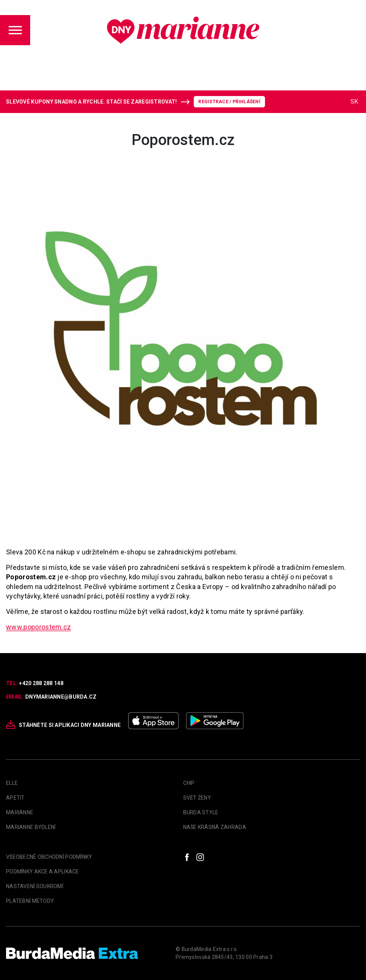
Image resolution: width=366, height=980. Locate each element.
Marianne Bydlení (31, 827)
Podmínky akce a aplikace (43, 872)
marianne (20, 812)
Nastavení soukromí (35, 886)
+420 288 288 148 (41, 683)
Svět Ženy (197, 798)
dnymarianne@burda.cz (61, 697)
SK (354, 102)
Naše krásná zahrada (215, 827)
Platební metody (30, 901)
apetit (15, 798)
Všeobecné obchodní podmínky (49, 857)
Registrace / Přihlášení (229, 102)
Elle (12, 783)
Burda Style (201, 812)
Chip (189, 783)
